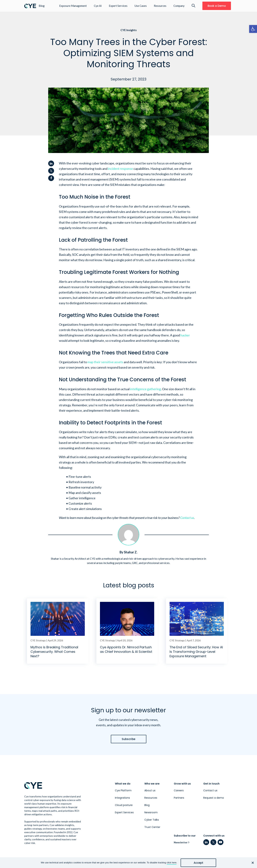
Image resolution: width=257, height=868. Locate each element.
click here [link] (172, 863)
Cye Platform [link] (123, 790)
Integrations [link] (122, 798)
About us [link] (150, 790)
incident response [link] (120, 169)
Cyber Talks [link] (152, 820)
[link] (253, 29)
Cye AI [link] (98, 6)
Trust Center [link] (152, 827)
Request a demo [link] (214, 798)
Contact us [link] (187, 518)
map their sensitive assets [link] (105, 362)
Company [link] (179, 6)
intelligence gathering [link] (145, 389)
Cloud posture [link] (124, 805)
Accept (198, 863)
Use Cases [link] (141, 6)
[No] (253, 863)
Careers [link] (179, 790)
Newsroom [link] (151, 812)
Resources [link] (160, 6)
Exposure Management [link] (73, 6)
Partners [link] (179, 798)
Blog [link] (147, 805)
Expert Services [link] (118, 6)
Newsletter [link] (181, 842)
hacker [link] (185, 335)
